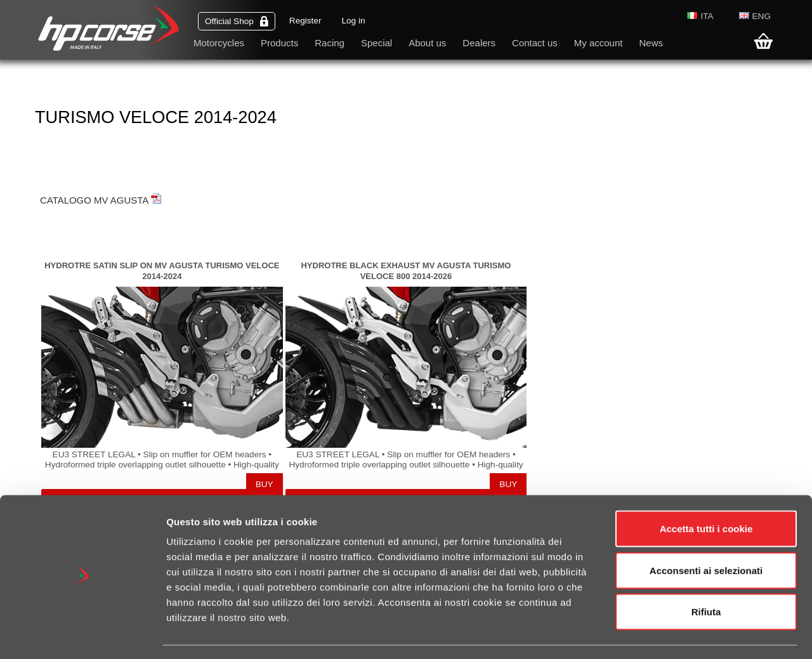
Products (279, 43)
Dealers (479, 43)
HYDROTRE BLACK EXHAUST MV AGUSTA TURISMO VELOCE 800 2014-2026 (406, 271)
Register (305, 21)
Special (377, 43)
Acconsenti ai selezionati (706, 534)
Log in (353, 21)
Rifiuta (706, 576)
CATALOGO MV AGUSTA (101, 200)
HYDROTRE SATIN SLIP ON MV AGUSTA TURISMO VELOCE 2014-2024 (162, 271)
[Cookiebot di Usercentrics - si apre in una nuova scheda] (82, 634)
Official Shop (237, 21)
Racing (330, 43)
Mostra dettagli (674, 634)
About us (427, 43)
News (651, 43)
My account (599, 43)
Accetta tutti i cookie (706, 493)
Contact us (535, 43)
